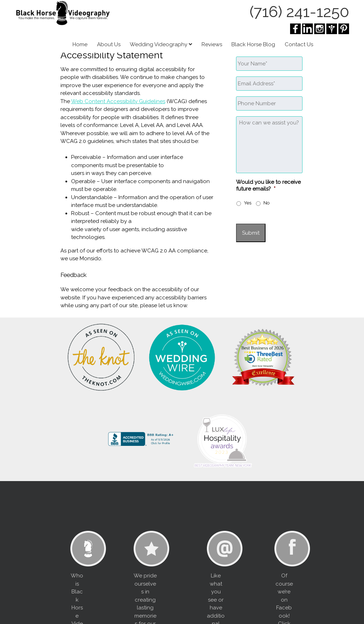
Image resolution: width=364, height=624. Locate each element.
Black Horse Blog (253, 44)
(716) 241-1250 (299, 12)
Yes (248, 203)
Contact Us (299, 44)
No (266, 203)
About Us (109, 44)
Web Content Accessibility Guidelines (118, 101)
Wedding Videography (161, 44)
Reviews (212, 44)
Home (80, 44)
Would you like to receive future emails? (268, 186)
